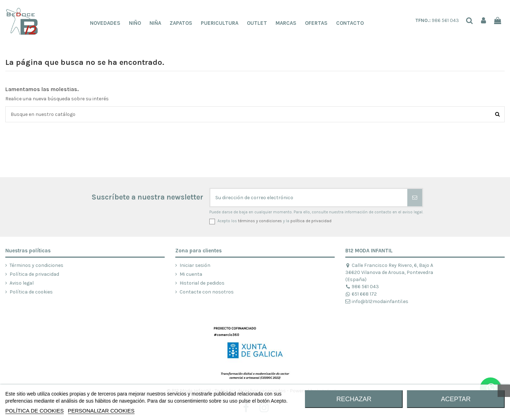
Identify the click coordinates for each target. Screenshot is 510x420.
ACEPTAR (456, 399)
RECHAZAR (354, 399)
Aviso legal (22, 283)
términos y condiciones (260, 221)
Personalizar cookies (101, 411)
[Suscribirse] (415, 198)
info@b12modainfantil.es (377, 301)
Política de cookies (31, 292)
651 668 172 (361, 294)
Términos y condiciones (36, 265)
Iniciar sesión (195, 265)
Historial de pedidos (202, 283)
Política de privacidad (34, 274)
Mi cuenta (191, 274)
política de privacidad (311, 221)
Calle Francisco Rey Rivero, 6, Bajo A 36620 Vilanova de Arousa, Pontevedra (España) (389, 272)
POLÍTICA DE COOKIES (35, 411)
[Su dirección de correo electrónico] (309, 198)
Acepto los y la (274, 221)
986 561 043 (437, 20)
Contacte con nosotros (207, 292)
